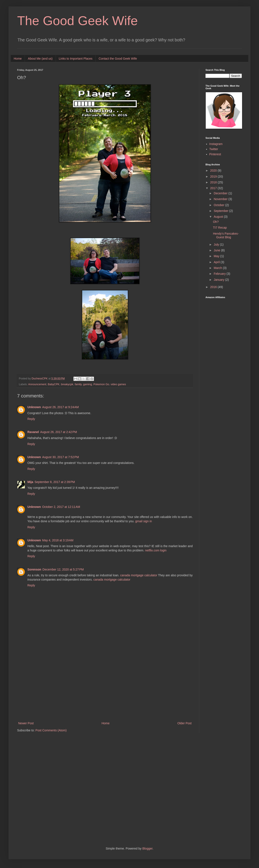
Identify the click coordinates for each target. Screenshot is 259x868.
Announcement (37, 384)
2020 (214, 171)
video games (118, 384)
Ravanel (33, 432)
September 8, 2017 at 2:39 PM (55, 482)
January (219, 280)
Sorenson (34, 569)
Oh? (216, 222)
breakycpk (67, 384)
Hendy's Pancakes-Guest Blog (226, 235)
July (217, 245)
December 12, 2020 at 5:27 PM (63, 569)
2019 (214, 177)
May (217, 256)
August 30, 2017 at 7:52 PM (61, 457)
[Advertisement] (105, 685)
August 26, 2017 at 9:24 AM (60, 407)
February (220, 274)
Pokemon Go (101, 384)
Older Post (185, 723)
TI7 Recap (220, 228)
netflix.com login (156, 550)
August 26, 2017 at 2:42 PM (59, 432)
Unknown (34, 407)
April (217, 262)
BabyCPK (54, 384)
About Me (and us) (40, 59)
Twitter (214, 149)
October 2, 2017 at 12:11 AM (61, 507)
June (217, 250)
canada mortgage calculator (139, 575)
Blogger (147, 848)
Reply (31, 419)
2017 (214, 188)
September (221, 211)
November (221, 199)
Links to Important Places (76, 59)
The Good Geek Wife (77, 21)
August (219, 217)
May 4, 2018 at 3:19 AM (58, 540)
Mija (30, 482)
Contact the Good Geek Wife (118, 59)
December (221, 193)
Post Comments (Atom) (51, 730)
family (78, 384)
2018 (214, 182)
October (219, 205)
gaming (87, 384)
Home (18, 59)
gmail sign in (144, 521)
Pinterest (215, 154)
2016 (214, 287)
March (218, 268)
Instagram (216, 144)
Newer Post (26, 723)
